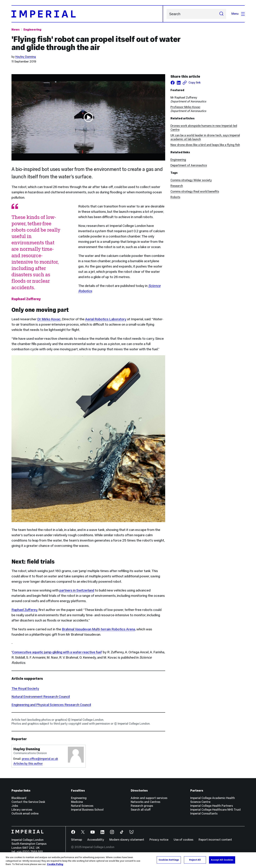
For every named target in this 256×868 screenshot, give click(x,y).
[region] (128, 860)
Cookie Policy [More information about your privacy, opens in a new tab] (55, 864)
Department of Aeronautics (189, 165)
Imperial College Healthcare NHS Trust (216, 810)
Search (167, 14)
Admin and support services (149, 798)
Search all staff (141, 810)
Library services (22, 810)
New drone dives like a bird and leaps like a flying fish (205, 145)
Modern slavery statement (127, 840)
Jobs (15, 806)
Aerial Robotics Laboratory (106, 319)
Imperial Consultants (204, 814)
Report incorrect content (215, 840)
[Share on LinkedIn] (179, 83)
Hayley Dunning (26, 57)
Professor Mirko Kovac (185, 107)
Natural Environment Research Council (41, 697)
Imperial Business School (87, 810)
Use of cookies (183, 840)
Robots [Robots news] (175, 197)
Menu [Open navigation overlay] (238, 14)
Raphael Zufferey (24, 610)
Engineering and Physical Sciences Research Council (51, 705)
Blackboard (19, 798)
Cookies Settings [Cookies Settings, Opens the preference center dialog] (169, 860)
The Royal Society (25, 688)
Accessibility (96, 840)
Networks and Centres (145, 802)
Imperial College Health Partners (212, 806)
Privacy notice (159, 840)
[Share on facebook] (173, 83)
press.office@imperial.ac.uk (40, 759)
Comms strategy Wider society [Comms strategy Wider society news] (191, 180)
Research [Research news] (177, 186)
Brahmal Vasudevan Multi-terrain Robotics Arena (98, 629)
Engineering (178, 160)
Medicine (77, 802)
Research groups (142, 806)
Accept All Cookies (222, 860)
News (16, 30)
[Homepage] (87, 14)
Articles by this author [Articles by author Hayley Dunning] (28, 764)
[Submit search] (221, 14)
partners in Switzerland (77, 590)
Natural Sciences (82, 806)
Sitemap (76, 840)
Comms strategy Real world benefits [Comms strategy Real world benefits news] (195, 191)
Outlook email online (25, 814)
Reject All (195, 860)
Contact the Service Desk (28, 802)
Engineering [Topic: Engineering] (32, 30)
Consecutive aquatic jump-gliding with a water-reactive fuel (57, 652)
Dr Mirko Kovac (49, 319)
